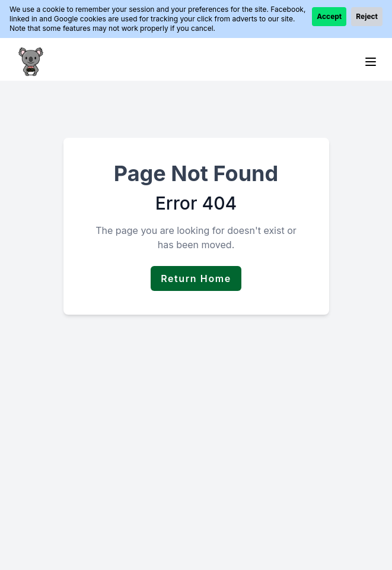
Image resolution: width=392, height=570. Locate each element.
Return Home (196, 278)
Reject (367, 16)
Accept (329, 16)
